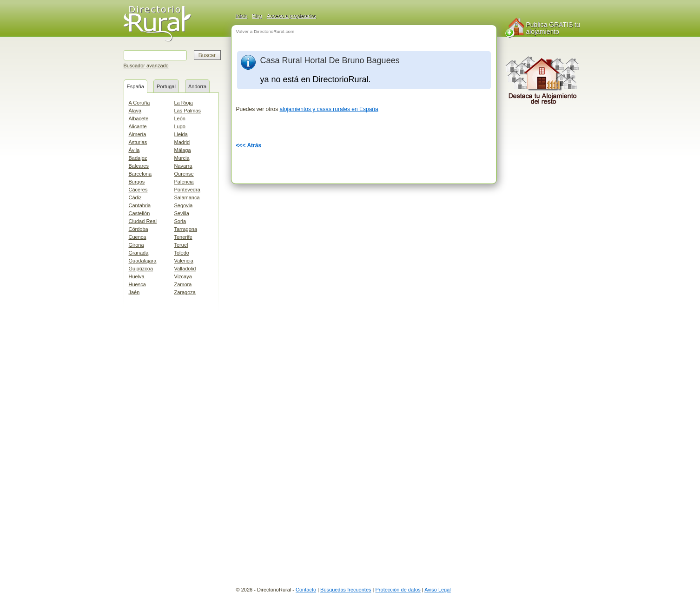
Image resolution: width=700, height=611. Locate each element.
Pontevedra (187, 190)
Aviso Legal (438, 590)
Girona (136, 245)
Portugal (166, 86)
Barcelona (140, 174)
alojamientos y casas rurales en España (329, 109)
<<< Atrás (249, 145)
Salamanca (187, 197)
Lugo (180, 126)
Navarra (183, 166)
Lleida (181, 134)
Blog (257, 16)
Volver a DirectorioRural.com (265, 31)
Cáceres (138, 190)
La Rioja (184, 103)
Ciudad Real (143, 221)
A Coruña (139, 103)
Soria (180, 221)
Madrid (182, 142)
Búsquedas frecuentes (346, 590)
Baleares (139, 166)
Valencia (184, 261)
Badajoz (138, 158)
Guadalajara (143, 261)
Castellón (139, 213)
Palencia (184, 182)
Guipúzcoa (141, 269)
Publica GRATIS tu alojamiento (553, 28)
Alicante (138, 126)
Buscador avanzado (146, 66)
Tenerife (183, 237)
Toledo (182, 253)
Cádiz (135, 197)
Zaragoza (185, 292)
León (180, 118)
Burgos (137, 182)
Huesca (137, 284)
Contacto (306, 590)
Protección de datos (398, 590)
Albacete (139, 118)
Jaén (134, 292)
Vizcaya (183, 276)
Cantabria (140, 205)
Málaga (183, 150)
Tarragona (186, 229)
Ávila (134, 150)
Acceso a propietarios (291, 16)
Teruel (181, 245)
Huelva (137, 276)
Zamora (183, 284)
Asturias (138, 142)
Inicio (242, 16)
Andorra (197, 86)
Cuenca (138, 237)
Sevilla (182, 213)
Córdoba (139, 229)
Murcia (182, 158)
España (135, 86)
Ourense (184, 174)
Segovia (184, 205)
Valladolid (185, 269)
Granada (139, 253)
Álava (135, 111)
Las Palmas (188, 111)
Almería (138, 134)
